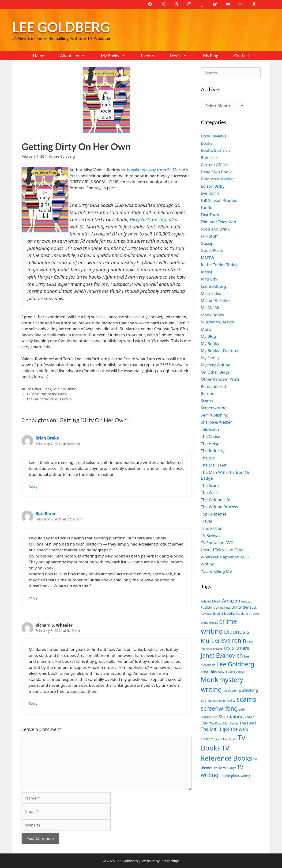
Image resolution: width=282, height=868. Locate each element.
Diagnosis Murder (218, 179)
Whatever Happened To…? (225, 557)
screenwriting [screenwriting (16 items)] (219, 708)
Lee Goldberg (61, 27)
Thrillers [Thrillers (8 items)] (207, 739)
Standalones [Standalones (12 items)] (232, 716)
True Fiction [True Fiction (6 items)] (229, 739)
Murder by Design (218, 322)
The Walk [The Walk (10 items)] (239, 729)
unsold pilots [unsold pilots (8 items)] (229, 776)
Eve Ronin (210, 193)
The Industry (213, 451)
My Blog (211, 56)
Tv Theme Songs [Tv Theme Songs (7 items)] (225, 768)
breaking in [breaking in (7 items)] (244, 614)
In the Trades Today (219, 265)
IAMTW (208, 258)
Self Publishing (65, 389)
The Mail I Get (214, 465)
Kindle (207, 272)
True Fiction (212, 528)
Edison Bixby (213, 186)
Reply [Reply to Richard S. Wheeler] (33, 703)
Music (206, 329)
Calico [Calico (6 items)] (256, 614)
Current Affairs (215, 165)
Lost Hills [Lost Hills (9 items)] (209, 672)
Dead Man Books (217, 172)
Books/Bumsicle (216, 150)
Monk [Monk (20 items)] (210, 679)
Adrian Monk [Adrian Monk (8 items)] (211, 601)
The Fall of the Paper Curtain (49, 399)
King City (209, 279)
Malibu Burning (215, 301)
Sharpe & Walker (216, 422)
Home (38, 56)
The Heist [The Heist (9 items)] (248, 723)
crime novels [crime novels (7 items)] (210, 623)
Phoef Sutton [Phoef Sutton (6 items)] (231, 691)
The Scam (210, 485)
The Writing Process (219, 507)
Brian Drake (47, 438)
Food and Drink (215, 229)
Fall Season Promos (219, 200)
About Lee (76, 56)
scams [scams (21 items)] (246, 699)
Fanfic (206, 207)
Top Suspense (214, 514)
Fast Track (210, 215)
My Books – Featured (220, 351)
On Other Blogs (39, 389)
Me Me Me (211, 308)
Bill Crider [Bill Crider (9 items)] (240, 607)
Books (207, 143)
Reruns (207, 393)
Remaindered (213, 386)
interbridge (170, 861)
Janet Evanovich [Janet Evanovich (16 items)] (222, 655)
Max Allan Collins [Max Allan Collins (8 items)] (231, 672)
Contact (242, 56)
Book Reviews (214, 136)
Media (182, 56)
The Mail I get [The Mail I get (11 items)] (215, 729)
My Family (210, 358)
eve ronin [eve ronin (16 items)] (234, 640)
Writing (208, 564)
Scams (207, 401)
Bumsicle (209, 157)
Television (210, 429)
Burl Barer (46, 514)
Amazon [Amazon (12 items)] (231, 601)
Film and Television (219, 222)
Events (147, 56)
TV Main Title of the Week (47, 394)
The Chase (211, 436)
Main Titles (211, 293)
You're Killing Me (216, 571)
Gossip (207, 243)
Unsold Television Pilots (223, 550)
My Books (117, 56)
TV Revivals (211, 535)
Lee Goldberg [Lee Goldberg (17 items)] (235, 664)
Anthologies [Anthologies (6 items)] (223, 608)
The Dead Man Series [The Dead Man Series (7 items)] (224, 723)
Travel (206, 521)
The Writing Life (216, 500)
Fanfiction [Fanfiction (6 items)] (217, 649)
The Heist (210, 444)
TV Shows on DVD (217, 543)
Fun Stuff (209, 236)
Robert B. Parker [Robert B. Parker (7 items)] (224, 701)
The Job (208, 458)
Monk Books (212, 315)
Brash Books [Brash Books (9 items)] (224, 613)
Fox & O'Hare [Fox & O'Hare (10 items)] (236, 648)
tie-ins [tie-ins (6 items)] (218, 739)
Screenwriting (214, 408)
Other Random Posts (220, 379)
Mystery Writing (216, 365)
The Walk (209, 492)
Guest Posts (212, 250)
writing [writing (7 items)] (246, 776)
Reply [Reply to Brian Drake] (33, 487)
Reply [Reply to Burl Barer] (33, 598)
